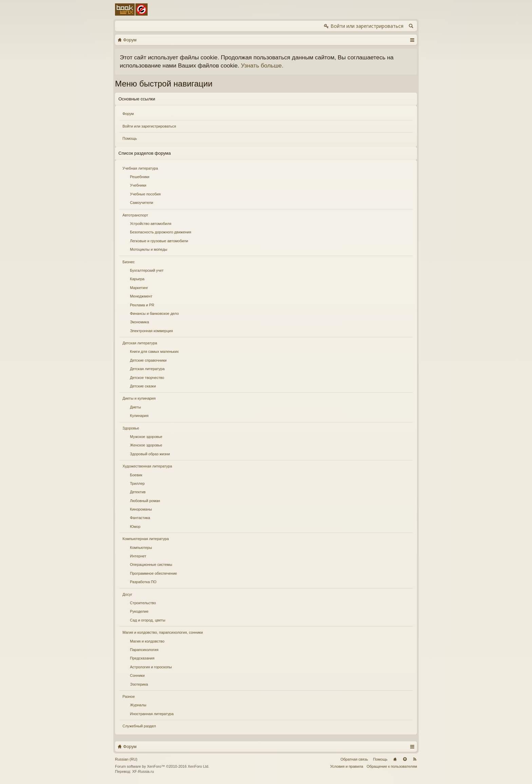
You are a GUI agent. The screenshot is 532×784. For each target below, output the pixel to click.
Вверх (405, 759)
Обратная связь (354, 759)
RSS (415, 759)
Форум (128, 114)
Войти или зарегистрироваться (149, 126)
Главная (395, 759)
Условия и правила (347, 766)
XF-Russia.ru (143, 771)
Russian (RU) (126, 759)
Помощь (130, 138)
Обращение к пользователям (392, 766)
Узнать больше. (262, 65)
